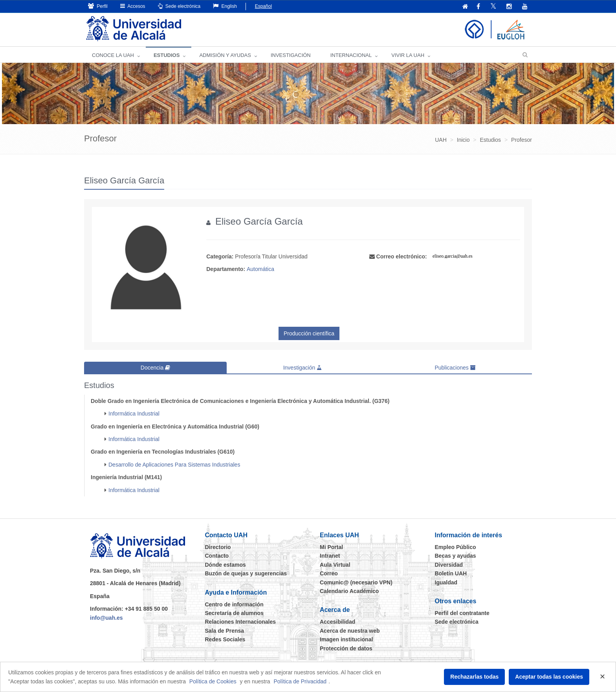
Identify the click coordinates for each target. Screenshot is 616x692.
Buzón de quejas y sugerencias (246, 573)
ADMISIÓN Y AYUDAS (225, 55)
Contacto (217, 556)
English (225, 6)
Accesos (133, 6)
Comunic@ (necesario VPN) (356, 582)
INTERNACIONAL (351, 55)
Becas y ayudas (456, 556)
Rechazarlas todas (474, 677)
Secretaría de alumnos (234, 613)
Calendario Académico (349, 591)
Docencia (155, 368)
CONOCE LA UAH (113, 55)
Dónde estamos (225, 565)
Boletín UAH (451, 573)
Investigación (303, 368)
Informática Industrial (134, 414)
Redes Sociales (225, 639)
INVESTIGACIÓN (291, 55)
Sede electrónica (179, 6)
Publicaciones (455, 368)
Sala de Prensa (225, 631)
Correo (329, 573)
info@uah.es (106, 618)
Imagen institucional (346, 639)
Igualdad (446, 582)
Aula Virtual (335, 565)
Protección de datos (346, 648)
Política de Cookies (213, 681)
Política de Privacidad (300, 681)
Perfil (98, 6)
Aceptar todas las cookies (549, 677)
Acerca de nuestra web (350, 631)
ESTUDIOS (167, 55)
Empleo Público (456, 547)
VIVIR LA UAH (408, 55)
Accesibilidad (337, 622)
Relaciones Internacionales (241, 622)
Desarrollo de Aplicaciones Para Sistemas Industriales (174, 465)
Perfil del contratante (462, 613)
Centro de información (234, 604)
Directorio (218, 547)
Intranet (330, 556)
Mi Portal (331, 547)
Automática (260, 269)
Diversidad (449, 565)
